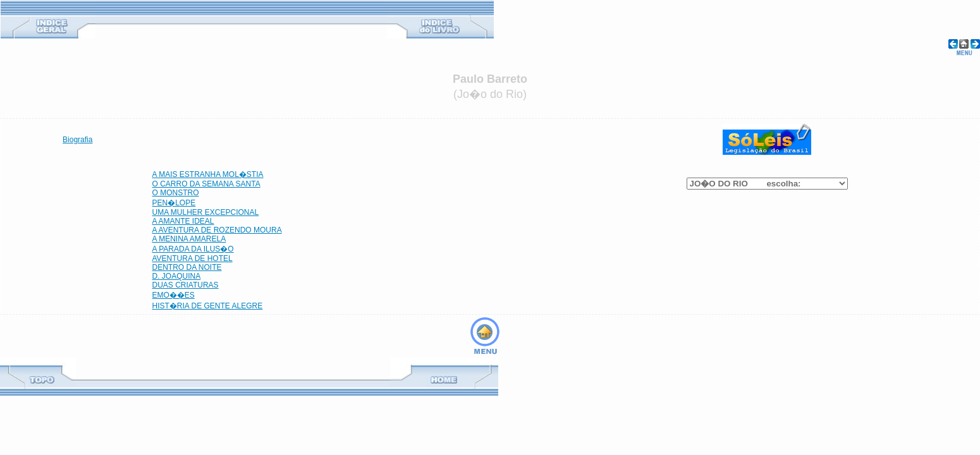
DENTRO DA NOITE (187, 267)
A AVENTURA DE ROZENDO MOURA (217, 230)
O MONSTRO (176, 193)
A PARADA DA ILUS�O (193, 249)
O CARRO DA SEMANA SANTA (206, 184)
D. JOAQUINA (177, 276)
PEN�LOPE (174, 203)
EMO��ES (174, 295)
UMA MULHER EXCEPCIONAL (206, 212)
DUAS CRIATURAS (186, 285)
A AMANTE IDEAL (183, 221)
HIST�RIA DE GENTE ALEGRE (208, 306)
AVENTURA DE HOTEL (193, 258)
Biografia (77, 140)
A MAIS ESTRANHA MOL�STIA (208, 174)
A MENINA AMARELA (189, 239)
